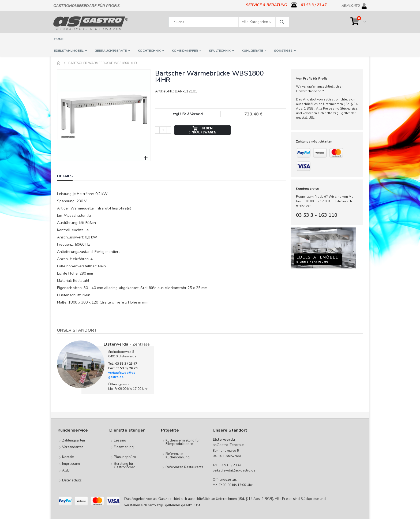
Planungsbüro (125, 457)
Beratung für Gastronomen (125, 465)
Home (59, 63)
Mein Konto (351, 5)
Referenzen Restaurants (184, 467)
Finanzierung (124, 447)
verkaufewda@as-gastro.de (122, 374)
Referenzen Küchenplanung (178, 455)
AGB (66, 470)
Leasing (120, 440)
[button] (145, 158)
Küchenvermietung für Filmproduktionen (183, 442)
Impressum (71, 463)
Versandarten (73, 447)
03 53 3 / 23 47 (314, 5)
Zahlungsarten (74, 440)
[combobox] (229, 22)
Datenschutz (72, 480)
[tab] (69, 176)
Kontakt (68, 457)
